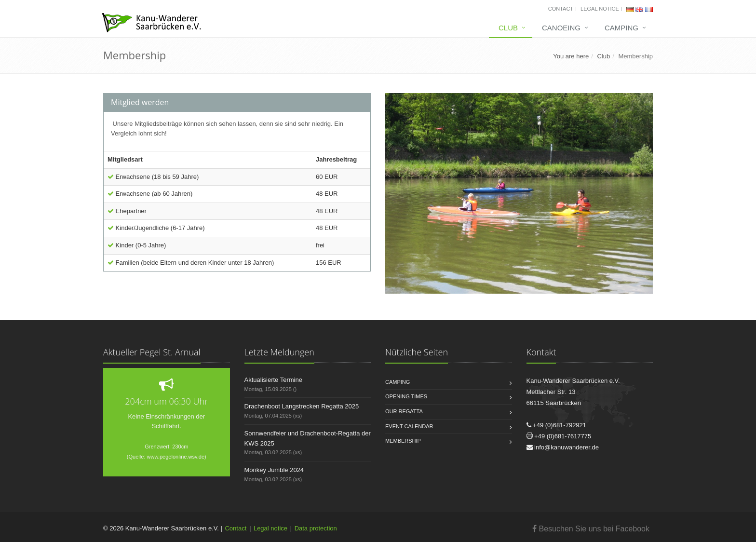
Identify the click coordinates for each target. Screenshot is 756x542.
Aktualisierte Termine (273, 380)
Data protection (316, 528)
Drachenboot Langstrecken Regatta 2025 (302, 406)
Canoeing (561, 28)
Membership (635, 56)
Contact (561, 9)
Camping (621, 28)
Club (508, 28)
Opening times (406, 396)
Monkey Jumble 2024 (274, 470)
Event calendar (409, 426)
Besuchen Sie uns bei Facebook (591, 529)
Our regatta (404, 411)
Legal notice (600, 9)
